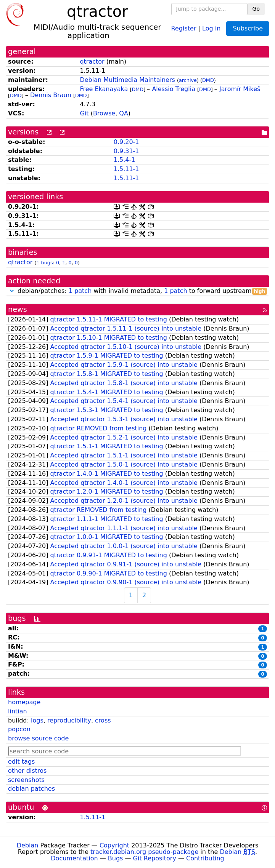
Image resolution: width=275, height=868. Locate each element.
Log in (211, 28)
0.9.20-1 (126, 142)
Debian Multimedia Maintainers (127, 80)
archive (188, 80)
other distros (27, 771)
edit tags (21, 762)
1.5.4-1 (125, 160)
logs (37, 720)
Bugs (116, 858)
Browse (104, 113)
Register (184, 28)
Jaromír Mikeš (240, 89)
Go (256, 9)
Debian (28, 845)
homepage (24, 702)
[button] (12, 291)
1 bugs (44, 263)
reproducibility (69, 720)
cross (103, 720)
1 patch (80, 291)
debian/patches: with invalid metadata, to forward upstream (137, 291)
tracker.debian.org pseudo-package (144, 852)
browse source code (38, 738)
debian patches (31, 789)
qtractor (92, 62)
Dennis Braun (51, 95)
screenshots (26, 780)
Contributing (205, 858)
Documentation (74, 858)
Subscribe (248, 28)
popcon (19, 729)
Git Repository (155, 858)
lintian (18, 711)
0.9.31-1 (126, 151)
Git (84, 113)
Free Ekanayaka (104, 89)
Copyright (114, 845)
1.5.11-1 (126, 169)
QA (124, 113)
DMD (208, 80)
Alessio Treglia (174, 89)
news (18, 309)
